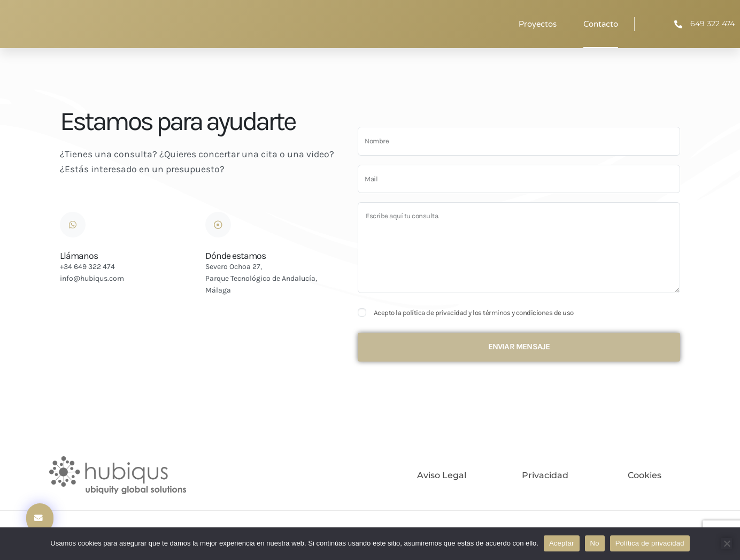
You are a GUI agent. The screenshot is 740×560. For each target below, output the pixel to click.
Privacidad (545, 475)
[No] (727, 543)
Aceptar (562, 543)
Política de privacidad (650, 543)
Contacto (601, 24)
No (595, 543)
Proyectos (538, 24)
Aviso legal (442, 475)
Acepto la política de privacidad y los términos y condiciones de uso (474, 313)
